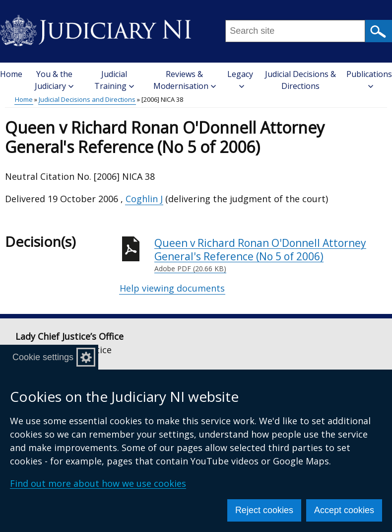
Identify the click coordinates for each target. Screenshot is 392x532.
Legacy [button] (240, 79)
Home (11, 74)
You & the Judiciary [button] (54, 80)
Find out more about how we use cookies (98, 483)
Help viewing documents (172, 288)
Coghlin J (144, 199)
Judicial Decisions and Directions (87, 99)
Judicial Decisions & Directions (300, 80)
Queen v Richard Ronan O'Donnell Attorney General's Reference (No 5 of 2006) (271, 255)
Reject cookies (264, 510)
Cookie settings (43, 357)
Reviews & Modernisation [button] (185, 80)
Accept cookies (344, 510)
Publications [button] (369, 79)
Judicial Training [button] (114, 80)
